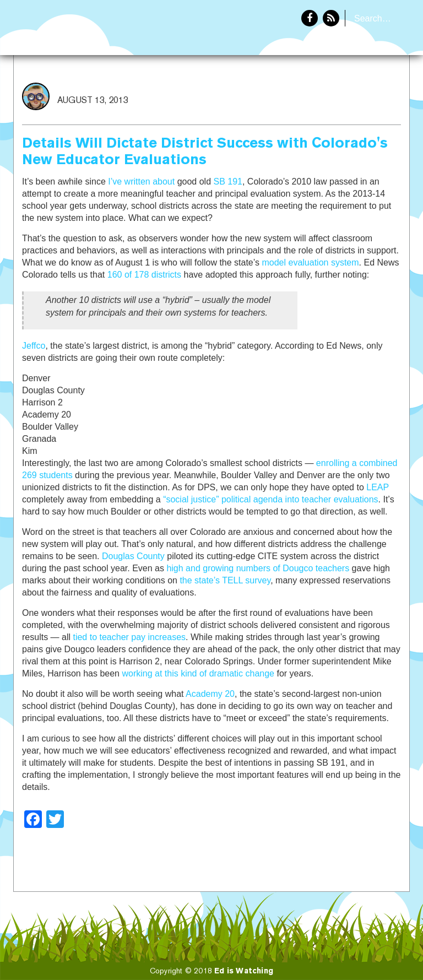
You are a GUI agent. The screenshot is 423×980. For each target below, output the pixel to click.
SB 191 (227, 182)
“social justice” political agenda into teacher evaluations (270, 499)
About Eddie (374, 91)
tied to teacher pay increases (129, 637)
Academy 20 (210, 694)
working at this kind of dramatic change (198, 673)
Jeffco (34, 346)
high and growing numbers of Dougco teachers (258, 568)
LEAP (378, 487)
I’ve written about (141, 182)
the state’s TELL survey (225, 580)
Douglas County (133, 556)
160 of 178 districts (144, 275)
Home (314, 91)
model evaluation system (310, 262)
